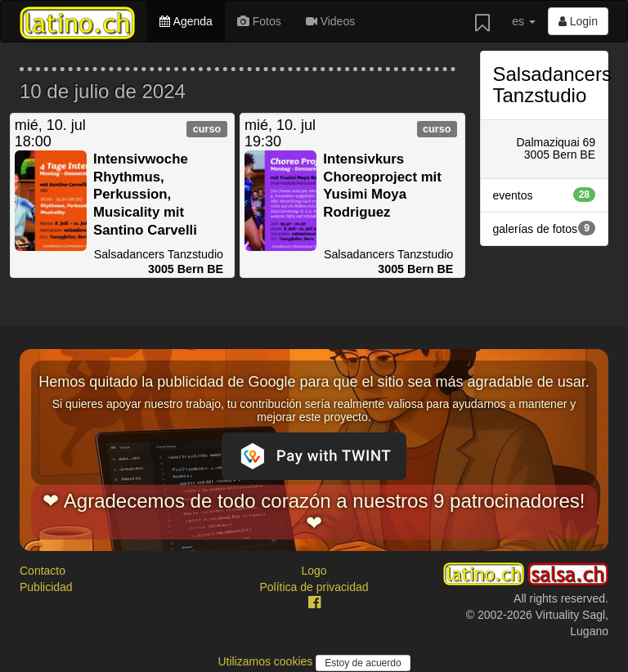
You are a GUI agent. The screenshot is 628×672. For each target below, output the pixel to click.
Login (578, 21)
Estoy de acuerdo (363, 663)
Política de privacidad (314, 587)
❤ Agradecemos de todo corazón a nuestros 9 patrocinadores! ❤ (314, 511)
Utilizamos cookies (267, 661)
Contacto (43, 571)
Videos (330, 21)
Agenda (186, 21)
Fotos (259, 21)
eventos (545, 195)
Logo (314, 571)
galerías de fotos (545, 228)
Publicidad (46, 587)
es (524, 21)
